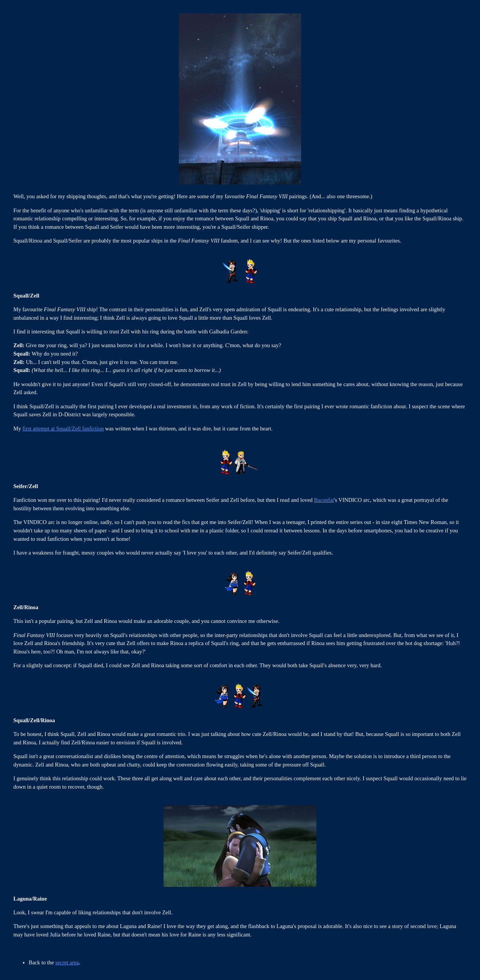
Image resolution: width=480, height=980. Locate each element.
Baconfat (324, 500)
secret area (67, 962)
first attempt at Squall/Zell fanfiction (63, 429)
